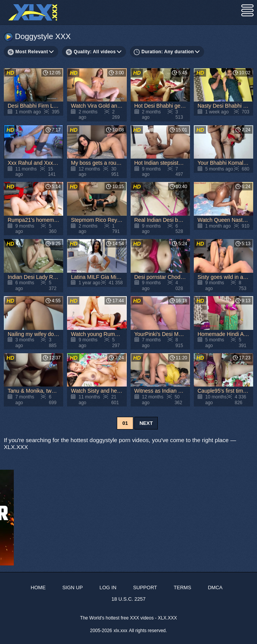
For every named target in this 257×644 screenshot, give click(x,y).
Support (145, 587)
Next (146, 423)
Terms (183, 587)
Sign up (73, 587)
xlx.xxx (121, 631)
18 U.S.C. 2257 (128, 599)
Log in (108, 587)
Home (38, 587)
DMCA (215, 587)
